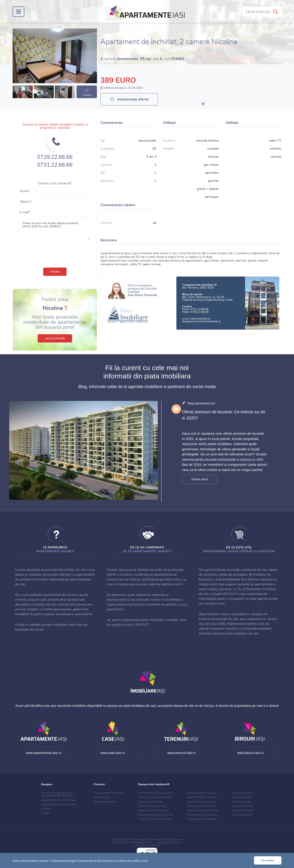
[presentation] (55, 253)
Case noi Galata (241, 802)
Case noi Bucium (242, 793)
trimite (55, 272)
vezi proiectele (55, 338)
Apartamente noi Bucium (202, 793)
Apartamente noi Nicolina (202, 810)
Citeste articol (200, 479)
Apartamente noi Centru (201, 797)
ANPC (150, 842)
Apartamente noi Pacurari (202, 815)
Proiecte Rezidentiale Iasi (57, 794)
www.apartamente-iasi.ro (44, 753)
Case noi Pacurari (242, 810)
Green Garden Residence (153, 810)
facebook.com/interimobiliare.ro (201, 321)
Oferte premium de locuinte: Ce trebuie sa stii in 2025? (224, 415)
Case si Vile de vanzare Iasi (154, 797)
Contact (46, 809)
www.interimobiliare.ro (196, 319)
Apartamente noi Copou (201, 802)
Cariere (45, 813)
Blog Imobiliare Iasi (105, 802)
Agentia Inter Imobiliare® (109, 793)
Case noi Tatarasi (242, 815)
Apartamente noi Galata (201, 806)
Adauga (222, 12)
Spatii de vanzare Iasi (151, 802)
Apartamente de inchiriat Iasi (59, 804)
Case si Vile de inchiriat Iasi (155, 819)
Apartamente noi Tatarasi (202, 819)
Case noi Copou (242, 797)
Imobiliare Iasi (102, 797)
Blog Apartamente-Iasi (201, 403)
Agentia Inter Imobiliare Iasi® (153, 839)
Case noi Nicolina (242, 806)
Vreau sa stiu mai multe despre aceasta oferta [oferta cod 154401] (55, 230)
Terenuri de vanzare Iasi (152, 806)
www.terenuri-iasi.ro (182, 753)
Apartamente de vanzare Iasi (58, 800)
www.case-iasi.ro (112, 753)
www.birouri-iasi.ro (250, 753)
